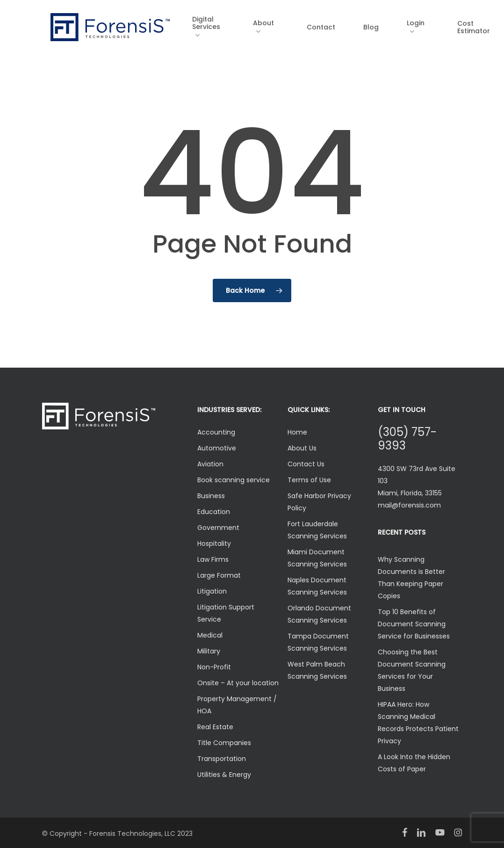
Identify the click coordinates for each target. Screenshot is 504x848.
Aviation (210, 464)
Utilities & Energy (224, 775)
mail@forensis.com (409, 505)
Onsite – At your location (238, 683)
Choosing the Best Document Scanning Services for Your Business (412, 670)
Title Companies (224, 743)
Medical (210, 635)
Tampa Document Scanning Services (318, 642)
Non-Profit (214, 667)
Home (297, 432)
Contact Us (306, 464)
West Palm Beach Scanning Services (317, 670)
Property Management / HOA (237, 705)
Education (214, 512)
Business (211, 496)
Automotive (217, 448)
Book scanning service (234, 480)
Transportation (222, 759)
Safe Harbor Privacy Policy (319, 502)
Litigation (212, 591)
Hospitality (214, 544)
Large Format (219, 575)
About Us (302, 448)
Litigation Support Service (226, 613)
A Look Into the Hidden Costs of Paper (414, 763)
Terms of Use (309, 480)
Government (218, 528)
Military (209, 651)
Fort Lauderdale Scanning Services (317, 530)
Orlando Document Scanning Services (319, 614)
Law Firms (213, 559)
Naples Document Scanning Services (317, 586)
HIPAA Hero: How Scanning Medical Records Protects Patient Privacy (418, 723)
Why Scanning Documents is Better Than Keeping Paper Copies (411, 578)
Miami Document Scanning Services (317, 558)
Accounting (216, 432)
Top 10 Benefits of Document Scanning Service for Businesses (414, 624)
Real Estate (215, 727)
